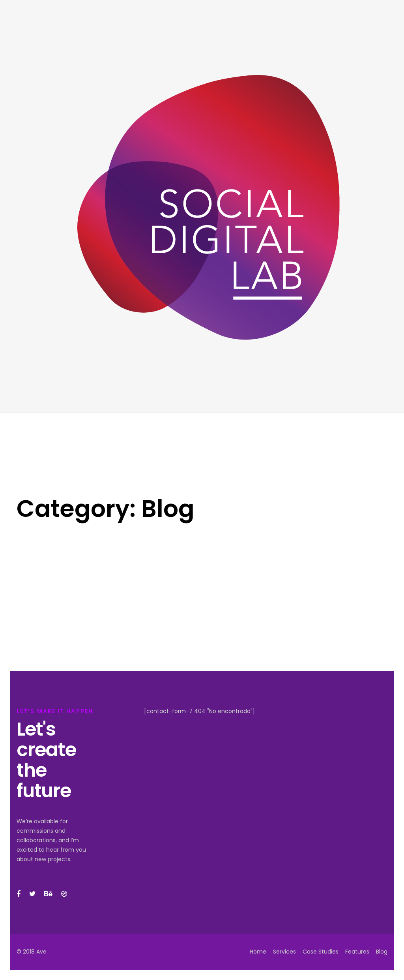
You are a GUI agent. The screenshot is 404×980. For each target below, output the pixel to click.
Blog (382, 952)
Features (357, 952)
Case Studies (321, 952)
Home (258, 952)
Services (284, 952)
